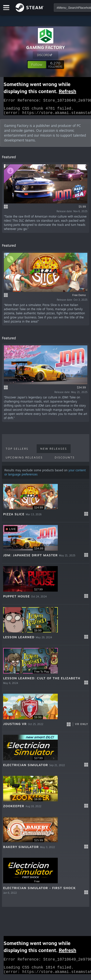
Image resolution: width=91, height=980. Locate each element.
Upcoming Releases (24, 460)
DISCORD (45, 55)
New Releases (54, 452)
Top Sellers (17, 452)
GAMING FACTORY (46, 47)
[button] (37, 65)
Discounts (65, 460)
